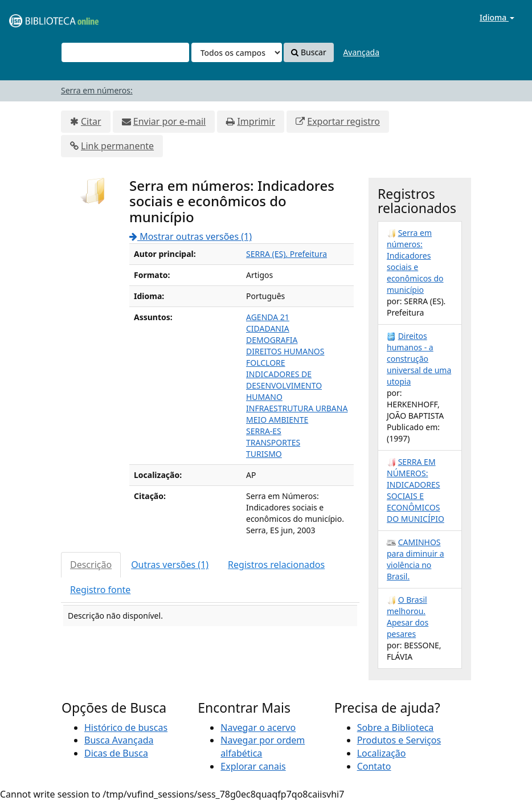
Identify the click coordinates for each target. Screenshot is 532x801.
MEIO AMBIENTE (277, 420)
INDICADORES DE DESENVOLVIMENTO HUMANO (284, 385)
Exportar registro (343, 121)
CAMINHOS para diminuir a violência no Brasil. (416, 559)
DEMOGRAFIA (272, 340)
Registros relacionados (276, 565)
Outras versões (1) (170, 565)
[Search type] (237, 52)
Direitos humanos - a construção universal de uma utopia (419, 359)
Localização (382, 753)
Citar (91, 121)
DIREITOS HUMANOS (285, 351)
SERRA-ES (264, 431)
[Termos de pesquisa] (125, 52)
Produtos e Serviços (399, 740)
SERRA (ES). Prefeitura (287, 254)
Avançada (361, 52)
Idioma (497, 17)
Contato (374, 766)
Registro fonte (100, 590)
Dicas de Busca (116, 753)
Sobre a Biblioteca (396, 728)
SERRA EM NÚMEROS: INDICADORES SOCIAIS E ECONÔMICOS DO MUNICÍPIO (416, 490)
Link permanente (117, 146)
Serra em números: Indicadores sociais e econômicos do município (415, 261)
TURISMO (264, 454)
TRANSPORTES (273, 442)
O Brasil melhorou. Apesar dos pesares (408, 617)
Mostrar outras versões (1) (191, 236)
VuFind (36, 17)
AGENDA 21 (268, 317)
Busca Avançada (119, 740)
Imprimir (256, 121)
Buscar (308, 52)
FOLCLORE (266, 363)
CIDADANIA (268, 328)
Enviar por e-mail (169, 121)
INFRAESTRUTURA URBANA (297, 408)
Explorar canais (253, 766)
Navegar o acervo (258, 728)
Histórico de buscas (126, 728)
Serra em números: (97, 90)
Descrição (91, 565)
